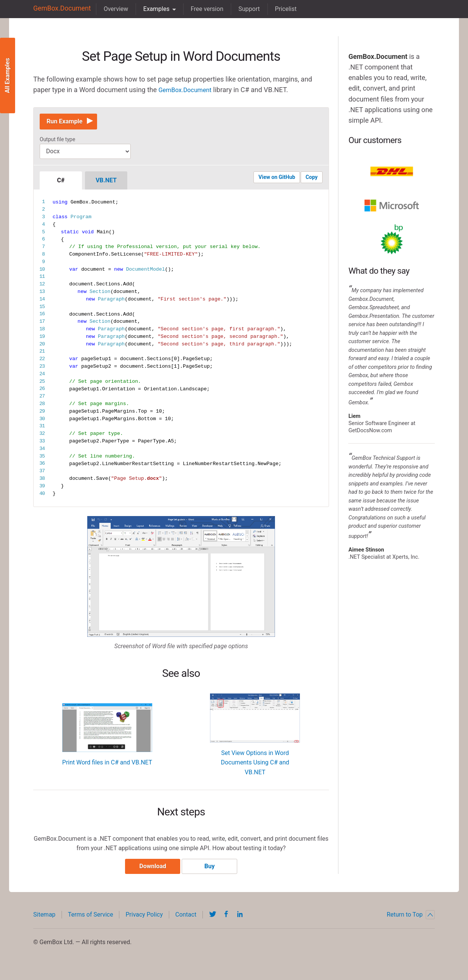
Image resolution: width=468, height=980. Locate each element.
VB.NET (106, 183)
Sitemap (44, 921)
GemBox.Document (59, 9)
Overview (110, 9)
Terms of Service (91, 921)
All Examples (7, 76)
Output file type (57, 142)
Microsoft (392, 205)
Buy (212, 872)
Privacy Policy (144, 921)
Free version (202, 9)
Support (244, 9)
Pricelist (280, 9)
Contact (186, 921)
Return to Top (411, 921)
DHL (392, 171)
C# (61, 183)
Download (150, 872)
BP (392, 239)
